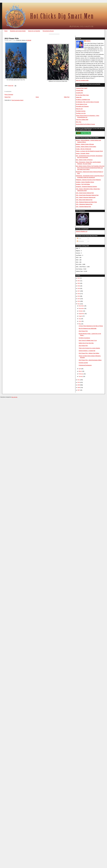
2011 (79, 380)
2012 (79, 304)
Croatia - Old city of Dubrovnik (83, 149)
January (81, 376)
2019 (79, 286)
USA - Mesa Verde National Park (84, 200)
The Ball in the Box (81, 111)
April (80, 369)
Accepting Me (79, 93)
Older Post (67, 97)
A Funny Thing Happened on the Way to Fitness (91, 326)
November (81, 308)
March (80, 371)
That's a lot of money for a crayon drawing (89, 348)
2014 (79, 299)
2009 (79, 385)
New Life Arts (14, 397)
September (81, 314)
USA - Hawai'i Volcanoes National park (86, 197)
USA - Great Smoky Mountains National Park (87, 195)
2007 (79, 390)
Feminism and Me (83, 363)
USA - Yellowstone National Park (84, 204)
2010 (79, 382)
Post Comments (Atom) (17, 100)
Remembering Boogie (48, 31)
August (80, 316)
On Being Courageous (84, 338)
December (81, 306)
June (80, 321)
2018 (79, 288)
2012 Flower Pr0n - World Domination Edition (90, 360)
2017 (79, 291)
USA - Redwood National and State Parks (86, 202)
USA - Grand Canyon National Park (85, 193)
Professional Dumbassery (85, 365)
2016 (79, 294)
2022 (79, 278)
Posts (79, 238)
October (81, 311)
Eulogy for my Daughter (34, 31)
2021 (79, 281)
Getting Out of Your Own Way (86, 343)
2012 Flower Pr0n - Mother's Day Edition (89, 353)
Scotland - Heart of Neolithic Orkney (85, 182)
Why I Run (78, 122)
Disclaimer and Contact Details (18, 31)
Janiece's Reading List (81, 231)
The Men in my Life (81, 113)
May (80, 324)
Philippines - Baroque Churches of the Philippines (88, 180)
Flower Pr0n (11, 86)
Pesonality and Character (82, 106)
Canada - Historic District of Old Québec (86, 147)
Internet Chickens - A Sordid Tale (87, 351)
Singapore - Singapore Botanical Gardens (86, 187)
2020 (79, 283)
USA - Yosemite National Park (83, 207)
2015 (79, 296)
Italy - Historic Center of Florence (84, 160)
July (80, 319)
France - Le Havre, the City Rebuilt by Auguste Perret (89, 151)
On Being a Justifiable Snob (83, 100)
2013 (79, 301)
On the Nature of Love (81, 104)
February (81, 374)
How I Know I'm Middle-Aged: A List (88, 340)
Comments (80, 241)
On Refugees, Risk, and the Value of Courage (87, 102)
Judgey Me (79, 97)
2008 (79, 388)
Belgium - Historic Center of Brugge (85, 144)
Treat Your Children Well (82, 120)
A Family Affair (79, 90)
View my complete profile (82, 80)
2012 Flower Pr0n (12, 39)
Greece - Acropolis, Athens (83, 153)
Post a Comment (9, 94)
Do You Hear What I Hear (82, 95)
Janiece (88, 41)
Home (6, 31)
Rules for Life (79, 109)
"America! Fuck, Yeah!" (82, 88)
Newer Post (8, 97)
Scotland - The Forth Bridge (83, 184)
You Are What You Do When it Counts (85, 124)
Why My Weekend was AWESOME (88, 328)
